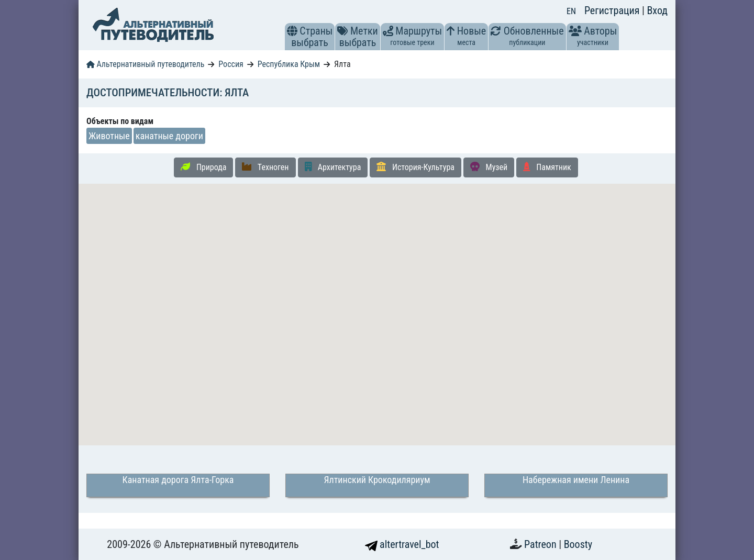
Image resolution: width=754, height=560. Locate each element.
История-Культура (415, 167)
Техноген (265, 167)
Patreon (541, 544)
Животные (109, 136)
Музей (489, 167)
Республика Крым (289, 64)
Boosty (578, 544)
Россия (231, 64)
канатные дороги (169, 136)
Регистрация (613, 10)
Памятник (547, 167)
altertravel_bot (402, 544)
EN (571, 11)
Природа (203, 167)
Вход (657, 10)
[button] (292, 31)
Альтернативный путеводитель (145, 64)
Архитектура (333, 167)
